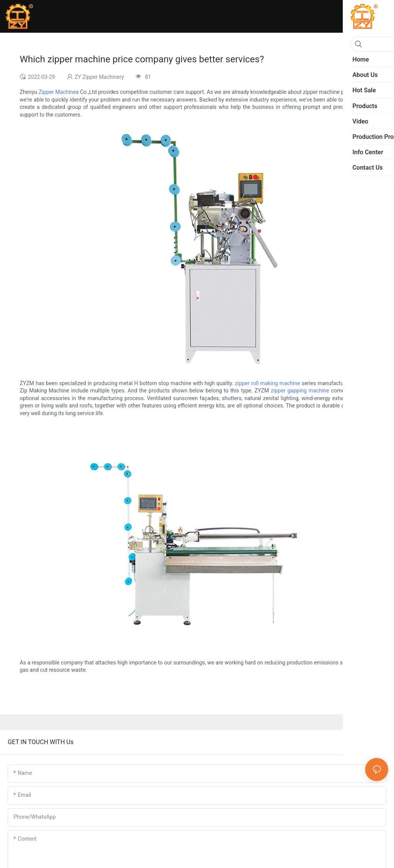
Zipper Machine (57, 92)
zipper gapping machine (300, 391)
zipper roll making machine (268, 383)
